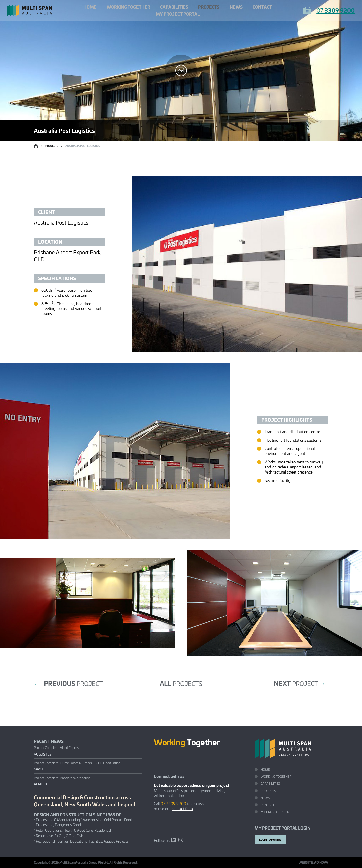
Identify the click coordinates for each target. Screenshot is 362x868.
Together (187, 742)
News (236, 7)
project (68, 683)
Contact (262, 7)
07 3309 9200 (173, 803)
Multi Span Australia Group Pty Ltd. (84, 862)
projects (181, 683)
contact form (182, 808)
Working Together (128, 7)
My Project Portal (178, 14)
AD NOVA (321, 862)
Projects (209, 7)
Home (90, 7)
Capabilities (174, 7)
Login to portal (270, 839)
